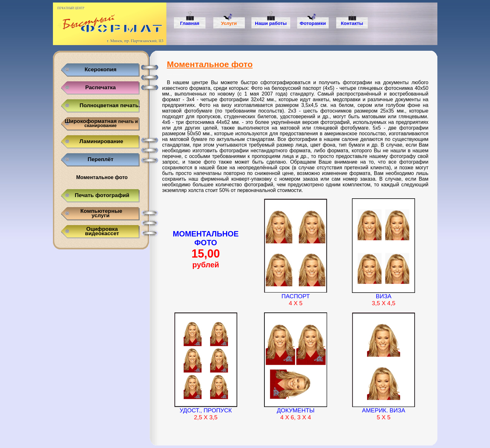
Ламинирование (101, 141)
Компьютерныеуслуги (101, 213)
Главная (190, 23)
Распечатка (101, 87)
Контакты (352, 23)
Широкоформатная (100, 123)
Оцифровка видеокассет (101, 231)
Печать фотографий (101, 195)
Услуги (229, 23)
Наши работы (271, 23)
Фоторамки (313, 23)
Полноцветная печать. (110, 105)
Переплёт (101, 159)
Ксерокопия (100, 69)
